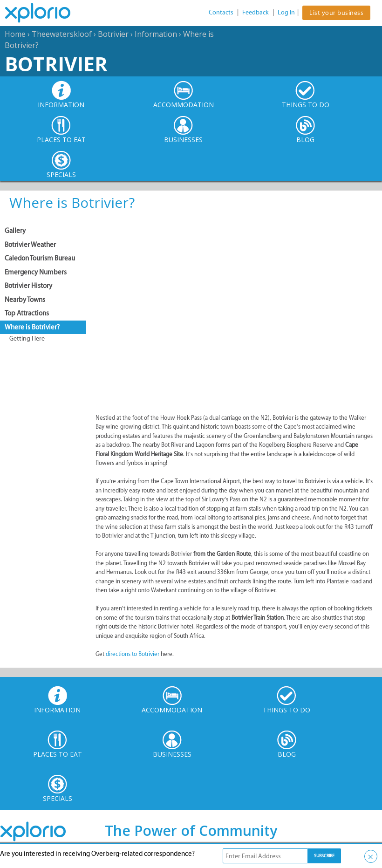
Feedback (256, 12)
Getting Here (27, 338)
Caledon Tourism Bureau (40, 258)
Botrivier (113, 34)
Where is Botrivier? (32, 327)
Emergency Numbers (36, 272)
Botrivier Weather (30, 245)
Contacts (221, 12)
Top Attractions (27, 313)
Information (156, 34)
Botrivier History (28, 286)
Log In (286, 12)
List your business (336, 13)
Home (15, 34)
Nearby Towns (25, 300)
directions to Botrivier (133, 654)
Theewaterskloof (62, 34)
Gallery (15, 231)
